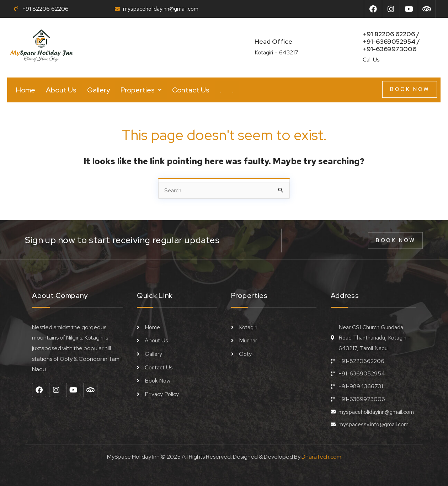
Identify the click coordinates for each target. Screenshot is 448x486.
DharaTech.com (321, 457)
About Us (61, 90)
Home (26, 90)
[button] (141, 90)
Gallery (98, 90)
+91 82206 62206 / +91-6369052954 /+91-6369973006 (391, 41)
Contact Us (191, 90)
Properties (141, 90)
